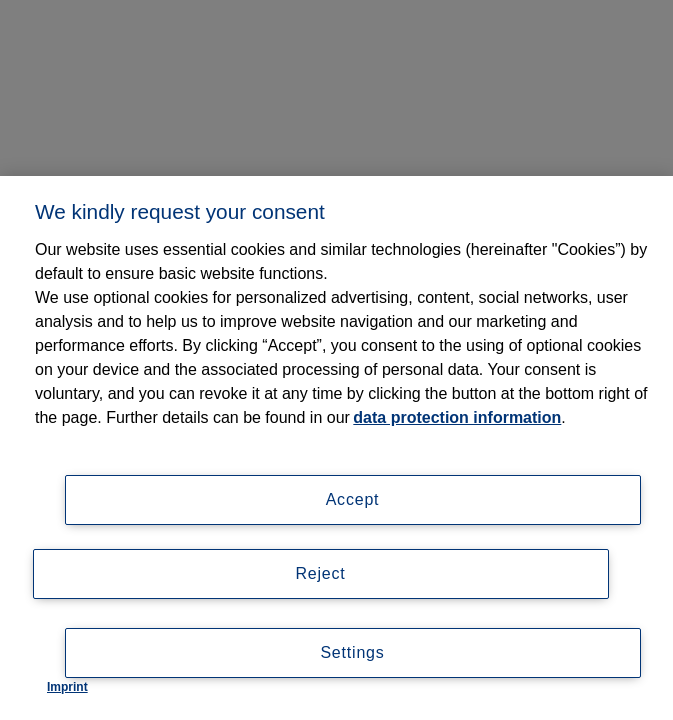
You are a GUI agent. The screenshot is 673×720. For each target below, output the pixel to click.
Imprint (67, 687)
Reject (320, 573)
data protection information (457, 417)
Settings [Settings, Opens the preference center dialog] (352, 652)
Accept (353, 499)
